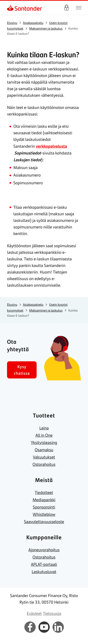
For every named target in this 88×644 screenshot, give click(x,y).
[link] (11, 8)
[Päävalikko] (79, 8)
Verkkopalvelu (66, 8)
